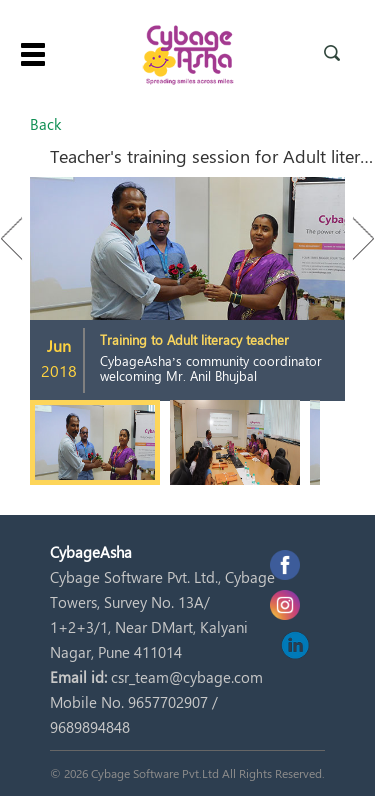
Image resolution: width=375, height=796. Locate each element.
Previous (21, 238)
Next (354, 238)
